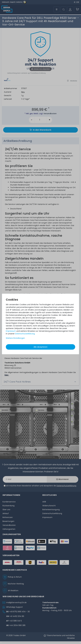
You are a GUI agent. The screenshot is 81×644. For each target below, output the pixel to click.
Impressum (11, 331)
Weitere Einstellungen (15, 338)
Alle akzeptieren (40, 347)
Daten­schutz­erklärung (25, 334)
